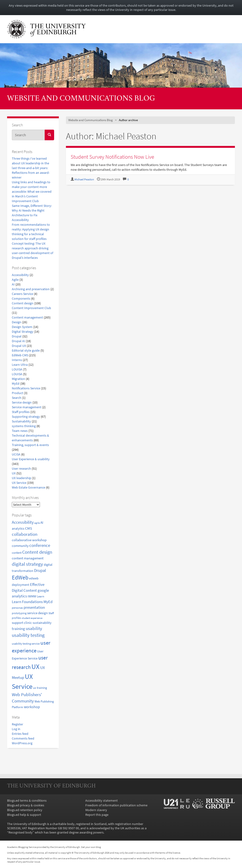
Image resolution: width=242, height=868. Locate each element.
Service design (22, 402)
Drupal (17, 336)
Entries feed (20, 734)
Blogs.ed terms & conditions (27, 800)
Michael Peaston (84, 179)
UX (14, 473)
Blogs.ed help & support (24, 815)
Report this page (97, 815)
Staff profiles (21, 412)
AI (13, 284)
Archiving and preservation (31, 289)
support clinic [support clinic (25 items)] (22, 623)
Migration (18, 379)
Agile (15, 280)
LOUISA (17, 369)
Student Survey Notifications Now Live (112, 157)
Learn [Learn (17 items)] (41, 596)
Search (17, 398)
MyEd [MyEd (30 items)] (48, 602)
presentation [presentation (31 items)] (34, 607)
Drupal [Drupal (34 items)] (40, 570)
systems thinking (24, 426)
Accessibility (20, 275)
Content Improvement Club (31, 308)
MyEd (16, 383)
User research (21, 468)
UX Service (19, 483)
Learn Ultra (20, 365)
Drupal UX (19, 346)
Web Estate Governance (28, 487)
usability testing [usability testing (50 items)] (28, 635)
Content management (27, 317)
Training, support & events (30, 445)
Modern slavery (96, 810)
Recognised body (21, 832)
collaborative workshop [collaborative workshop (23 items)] (29, 540)
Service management (27, 407)
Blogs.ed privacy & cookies (26, 805)
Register (17, 724)
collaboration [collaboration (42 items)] (25, 534)
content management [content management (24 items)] (28, 558)
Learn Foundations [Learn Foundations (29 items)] (27, 602)
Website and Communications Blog (81, 99)
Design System (22, 327)
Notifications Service (26, 388)
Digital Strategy (23, 332)
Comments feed (23, 738)
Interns (17, 360)
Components (21, 298)
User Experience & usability (31, 459)
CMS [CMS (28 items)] (29, 528)
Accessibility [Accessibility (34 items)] (23, 522)
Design (17, 322)
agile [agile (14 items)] (37, 523)
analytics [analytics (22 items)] (18, 528)
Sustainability (21, 421)
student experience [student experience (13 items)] (32, 618)
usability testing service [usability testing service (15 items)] (26, 644)
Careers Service (22, 294)
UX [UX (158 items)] (35, 666)
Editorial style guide (26, 350)
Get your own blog (91, 847)
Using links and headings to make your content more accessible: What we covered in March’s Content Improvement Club (32, 191)
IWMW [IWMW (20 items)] (32, 596)
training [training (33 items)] (18, 629)
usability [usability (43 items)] (34, 628)
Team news (20, 431)
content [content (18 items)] (17, 553)
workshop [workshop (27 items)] (32, 707)
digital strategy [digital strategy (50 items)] (27, 564)
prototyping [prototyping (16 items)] (19, 613)
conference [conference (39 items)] (40, 545)
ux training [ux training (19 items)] (40, 688)
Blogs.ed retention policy (25, 810)
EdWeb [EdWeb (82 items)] (20, 577)
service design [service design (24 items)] (37, 613)
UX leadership (22, 478)
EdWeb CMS (20, 355)
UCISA (16, 454)
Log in (16, 729)
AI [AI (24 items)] (42, 522)
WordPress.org (22, 743)
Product (17, 393)
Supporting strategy (26, 417)
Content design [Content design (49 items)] (37, 552)
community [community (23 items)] (20, 546)
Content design (23, 303)
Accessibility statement (102, 800)
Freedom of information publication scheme (116, 805)
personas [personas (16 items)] (17, 608)
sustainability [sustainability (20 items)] (42, 623)
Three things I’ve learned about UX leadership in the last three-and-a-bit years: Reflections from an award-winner (31, 168)
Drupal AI (18, 341)
